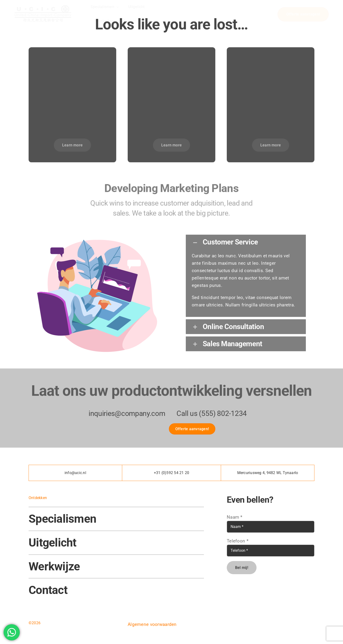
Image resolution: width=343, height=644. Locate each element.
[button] (246, 240)
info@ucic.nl (75, 473)
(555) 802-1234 (219, 413)
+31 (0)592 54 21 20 (172, 473)
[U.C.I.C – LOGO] (43, 5)
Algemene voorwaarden (152, 624)
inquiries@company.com (123, 413)
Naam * (235, 517)
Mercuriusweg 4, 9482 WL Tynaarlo (268, 473)
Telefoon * (238, 541)
